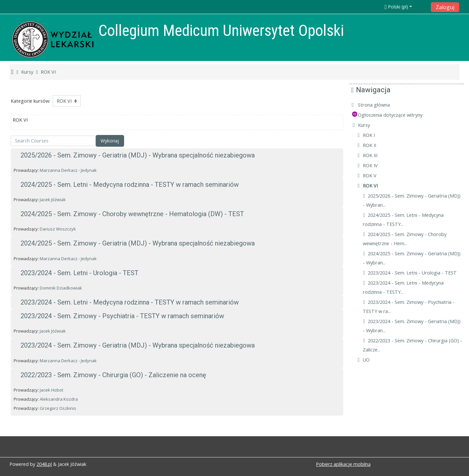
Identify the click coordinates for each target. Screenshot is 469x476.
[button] (406, 7)
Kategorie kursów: (30, 101)
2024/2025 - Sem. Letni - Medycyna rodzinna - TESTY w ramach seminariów (130, 185)
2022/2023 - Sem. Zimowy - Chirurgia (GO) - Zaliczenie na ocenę (113, 375)
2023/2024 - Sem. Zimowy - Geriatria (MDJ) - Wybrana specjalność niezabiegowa (138, 345)
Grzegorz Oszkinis (58, 408)
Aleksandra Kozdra (59, 399)
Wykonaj (110, 141)
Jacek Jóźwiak (53, 200)
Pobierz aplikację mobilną (343, 464)
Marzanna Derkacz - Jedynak (68, 170)
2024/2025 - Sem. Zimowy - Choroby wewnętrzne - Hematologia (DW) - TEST (132, 214)
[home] (53, 39)
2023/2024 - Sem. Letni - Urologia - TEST (79, 273)
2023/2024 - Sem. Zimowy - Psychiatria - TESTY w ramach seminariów (122, 316)
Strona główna (379, 105)
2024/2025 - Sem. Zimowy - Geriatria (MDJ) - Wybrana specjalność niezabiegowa (138, 243)
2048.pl (44, 464)
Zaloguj (445, 7)
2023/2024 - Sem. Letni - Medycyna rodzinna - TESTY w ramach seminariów (130, 302)
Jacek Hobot (51, 390)
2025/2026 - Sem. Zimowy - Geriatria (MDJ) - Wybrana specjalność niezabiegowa (138, 155)
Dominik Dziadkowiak (61, 288)
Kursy (369, 125)
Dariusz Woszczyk (58, 229)
